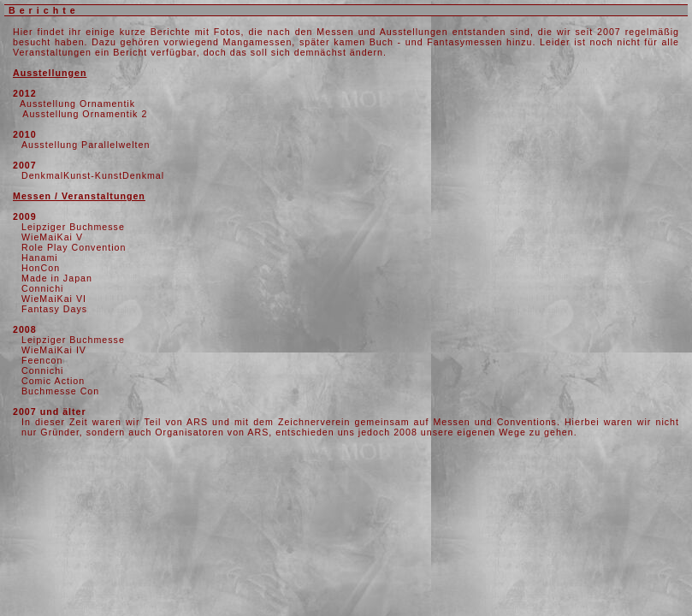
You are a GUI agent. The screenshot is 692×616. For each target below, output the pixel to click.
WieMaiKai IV (54, 350)
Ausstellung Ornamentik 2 (85, 114)
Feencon (42, 360)
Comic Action (53, 381)
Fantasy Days (54, 309)
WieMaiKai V (52, 237)
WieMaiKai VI (54, 299)
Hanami (40, 258)
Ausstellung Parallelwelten (86, 145)
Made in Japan (57, 278)
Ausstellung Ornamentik (77, 104)
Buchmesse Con (60, 391)
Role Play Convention (74, 247)
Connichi (42, 288)
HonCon (41, 268)
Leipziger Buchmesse (73, 227)
